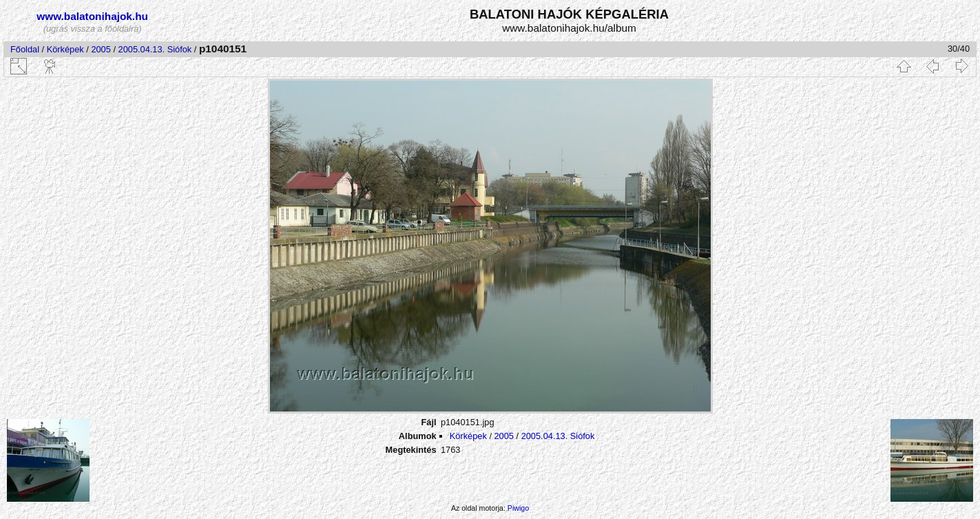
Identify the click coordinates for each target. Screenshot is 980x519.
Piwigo (518, 508)
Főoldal (25, 49)
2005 (101, 49)
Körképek (65, 49)
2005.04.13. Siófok (155, 49)
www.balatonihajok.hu (92, 16)
